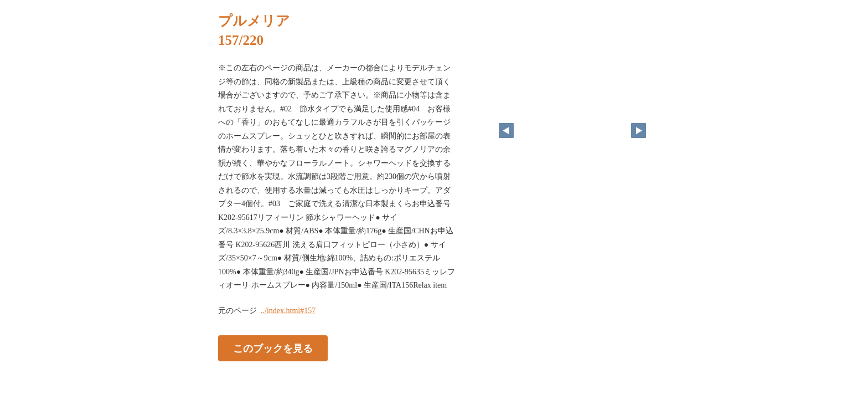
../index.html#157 (288, 311)
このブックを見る (273, 348)
